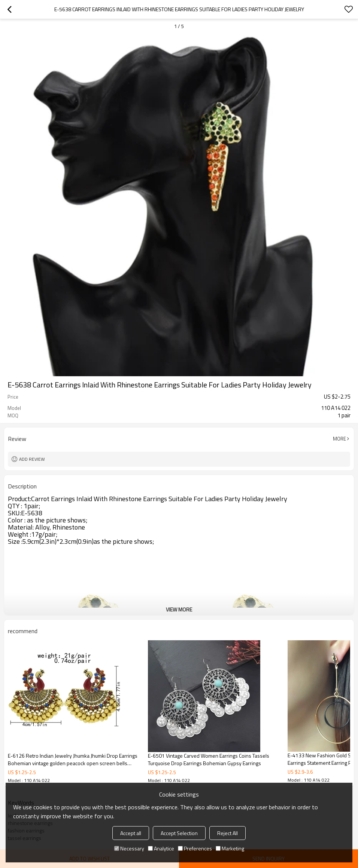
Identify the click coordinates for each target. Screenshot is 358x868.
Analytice (161, 848)
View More (179, 609)
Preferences (195, 848)
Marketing (230, 848)
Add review (32, 459)
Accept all (131, 833)
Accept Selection (179, 833)
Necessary (129, 848)
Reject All (227, 833)
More (339, 439)
